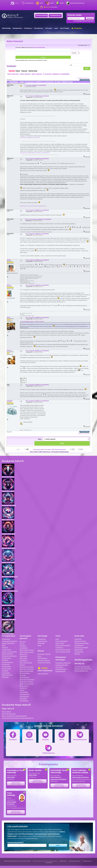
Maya (41, 3)
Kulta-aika (50, 7)
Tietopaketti (24, 692)
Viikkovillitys (6, 639)
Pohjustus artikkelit (81, 647)
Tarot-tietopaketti (62, 641)
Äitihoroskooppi (7, 654)
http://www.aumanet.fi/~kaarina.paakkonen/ (33, 206)
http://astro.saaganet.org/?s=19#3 (30, 137)
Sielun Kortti (60, 643)
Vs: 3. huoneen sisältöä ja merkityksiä (37, 96)
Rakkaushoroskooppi (9, 656)
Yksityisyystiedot (87, 861)
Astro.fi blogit (64, 28)
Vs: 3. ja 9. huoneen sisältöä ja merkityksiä (38, 219)
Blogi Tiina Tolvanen (27, 684)
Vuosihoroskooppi (62, 665)
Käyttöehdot (63, 861)
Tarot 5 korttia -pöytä (63, 650)
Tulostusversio (85, 80)
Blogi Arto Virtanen (26, 682)
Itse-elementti (60, 671)
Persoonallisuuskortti (63, 645)
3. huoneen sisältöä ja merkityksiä (56, 74)
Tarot (52, 3)
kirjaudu (34, 48)
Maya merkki (6, 669)
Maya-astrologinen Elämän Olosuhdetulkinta (18, 718)
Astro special (25, 74)
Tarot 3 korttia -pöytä (63, 652)
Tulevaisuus (28, 28)
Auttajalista (6, 673)
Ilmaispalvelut (17, 28)
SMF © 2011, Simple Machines (57, 449)
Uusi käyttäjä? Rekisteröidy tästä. (84, 21)
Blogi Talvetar (24, 677)
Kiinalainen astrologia (77, 3)
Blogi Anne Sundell (26, 671)
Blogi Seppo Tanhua (27, 650)
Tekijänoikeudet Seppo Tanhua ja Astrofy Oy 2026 (17, 861)
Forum (22, 690)
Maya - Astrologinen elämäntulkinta (14, 716)
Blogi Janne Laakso (26, 667)
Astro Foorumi (15, 41)
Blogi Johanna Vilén (27, 652)
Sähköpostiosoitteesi (15, 843)
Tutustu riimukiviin (44, 662)
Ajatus (9, 285)
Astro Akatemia (43, 674)
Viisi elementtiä (61, 669)
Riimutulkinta (42, 658)
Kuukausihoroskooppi (9, 641)
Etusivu (17, 3)
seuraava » (87, 78)
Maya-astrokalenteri (9, 714)
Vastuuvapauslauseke (75, 861)
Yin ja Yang (59, 667)
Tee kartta (23, 698)
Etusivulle (5, 677)
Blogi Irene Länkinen (27, 679)
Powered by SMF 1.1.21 (40, 449)
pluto (8, 317)
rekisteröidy (41, 48)
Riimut (62, 3)
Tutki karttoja (6, 28)
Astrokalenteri (41, 16)
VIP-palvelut (77, 28)
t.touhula (10, 401)
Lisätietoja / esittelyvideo (16, 783)
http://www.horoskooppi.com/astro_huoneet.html (35, 153)
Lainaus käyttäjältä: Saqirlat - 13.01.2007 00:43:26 (32, 322)
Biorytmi (23, 642)
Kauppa (77, 654)
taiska (9, 260)
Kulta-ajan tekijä (80, 641)
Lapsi (56, 28)
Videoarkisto (79, 652)
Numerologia (29, 3)
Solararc (9, 350)
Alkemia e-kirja (7, 675)
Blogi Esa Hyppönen (27, 669)
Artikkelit (5, 671)
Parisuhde (49, 28)
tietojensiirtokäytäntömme (27, 838)
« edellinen (80, 78)
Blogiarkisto (79, 650)
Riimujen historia (43, 660)
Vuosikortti (59, 647)
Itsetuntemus (39, 28)
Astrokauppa (55, 16)
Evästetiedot (49, 863)
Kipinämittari (6, 658)
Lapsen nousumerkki (9, 652)
